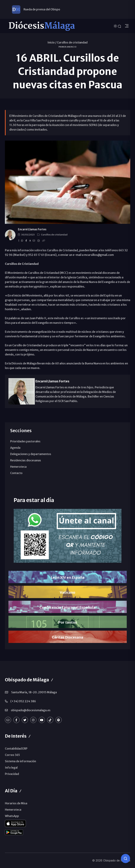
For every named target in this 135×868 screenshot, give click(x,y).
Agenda (15, 448)
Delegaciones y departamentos (31, 454)
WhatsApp (12, 816)
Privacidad (12, 774)
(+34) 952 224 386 (23, 701)
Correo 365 (12, 755)
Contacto (16, 473)
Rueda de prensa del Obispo (42, 9)
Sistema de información (20, 761)
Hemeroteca (18, 467)
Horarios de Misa (16, 803)
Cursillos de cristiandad (72, 42)
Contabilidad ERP (16, 749)
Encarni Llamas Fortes (32, 229)
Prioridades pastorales (25, 441)
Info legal (11, 768)
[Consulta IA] (126, 858)
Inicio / (52, 42)
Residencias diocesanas (26, 460)
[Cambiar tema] (116, 26)
